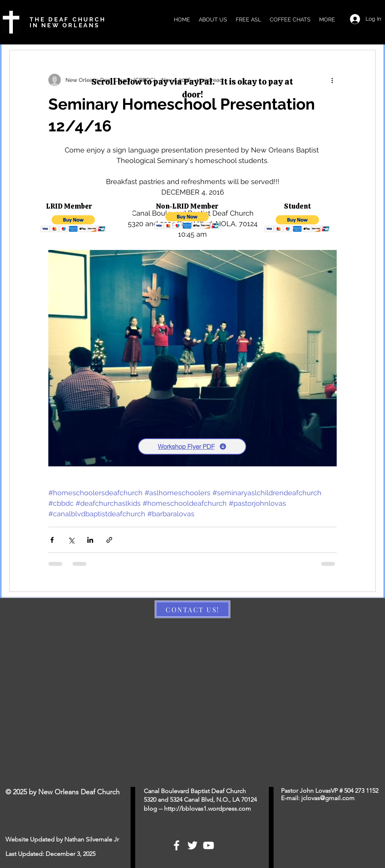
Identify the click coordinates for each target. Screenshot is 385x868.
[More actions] (332, 80)
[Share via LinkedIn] (90, 540)
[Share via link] (109, 540)
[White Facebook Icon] (177, 845)
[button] (73, 224)
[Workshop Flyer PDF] (192, 446)
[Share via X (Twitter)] (71, 540)
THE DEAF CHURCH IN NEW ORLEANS (68, 22)
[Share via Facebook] (52, 540)
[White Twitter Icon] (192, 845)
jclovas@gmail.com (328, 798)
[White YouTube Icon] (208, 845)
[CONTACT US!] (192, 609)
